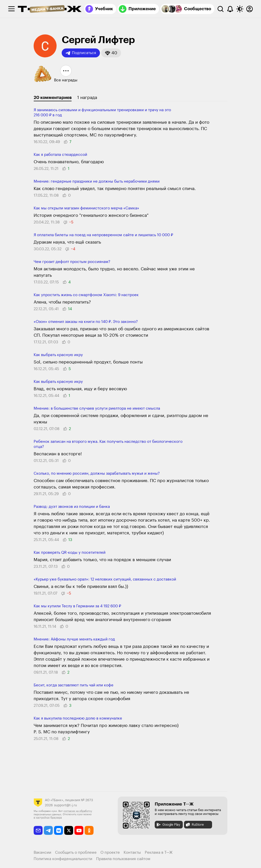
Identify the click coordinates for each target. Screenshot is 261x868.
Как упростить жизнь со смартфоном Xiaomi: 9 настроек (86, 295)
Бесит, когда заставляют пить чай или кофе (74, 685)
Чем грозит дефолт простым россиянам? (72, 262)
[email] (38, 830)
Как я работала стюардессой (60, 155)
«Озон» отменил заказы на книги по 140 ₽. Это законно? (86, 322)
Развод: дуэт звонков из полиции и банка (72, 507)
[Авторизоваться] (250, 9)
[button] (111, 53)
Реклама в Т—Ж (159, 853)
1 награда (87, 98)
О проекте (110, 853)
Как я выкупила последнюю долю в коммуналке (78, 718)
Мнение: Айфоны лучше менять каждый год (74, 639)
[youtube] (79, 830)
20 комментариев (53, 98)
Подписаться (81, 53)
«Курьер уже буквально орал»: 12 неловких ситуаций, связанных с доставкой (105, 579)
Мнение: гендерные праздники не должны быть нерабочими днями (97, 181)
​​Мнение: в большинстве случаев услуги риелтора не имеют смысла (97, 408)
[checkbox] (11, 9)
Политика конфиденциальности (63, 859)
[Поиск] (220, 9)
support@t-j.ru (66, 805)
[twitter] (69, 830)
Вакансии (42, 853)
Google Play (168, 825)
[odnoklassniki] (89, 830)
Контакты (132, 853)
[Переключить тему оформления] (240, 9)
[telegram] (48, 830)
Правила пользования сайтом (123, 859)
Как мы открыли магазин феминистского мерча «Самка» (86, 208)
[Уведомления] (230, 9)
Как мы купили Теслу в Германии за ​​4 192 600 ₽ (77, 606)
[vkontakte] (58, 830)
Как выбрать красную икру (58, 355)
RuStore (194, 825)
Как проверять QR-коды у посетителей (70, 553)
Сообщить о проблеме (76, 853)
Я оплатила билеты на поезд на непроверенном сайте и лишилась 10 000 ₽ (103, 235)
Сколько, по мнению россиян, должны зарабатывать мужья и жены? (97, 474)
